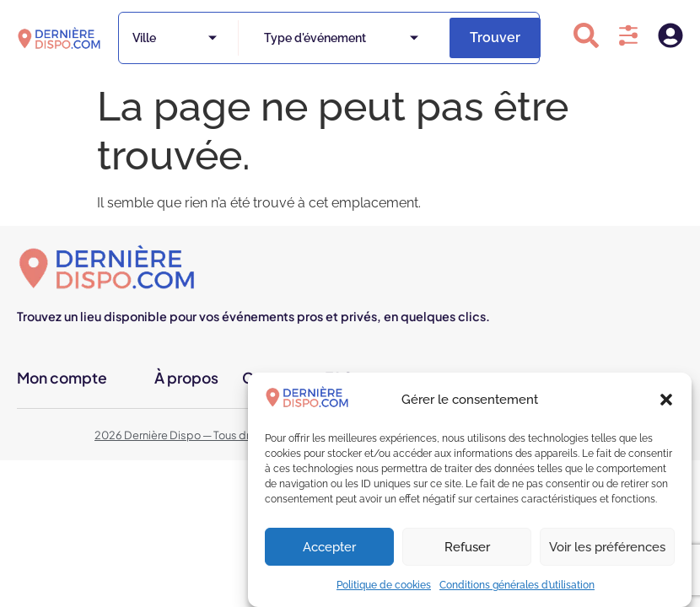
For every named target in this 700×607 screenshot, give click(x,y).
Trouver (495, 38)
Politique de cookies (384, 585)
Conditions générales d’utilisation (517, 585)
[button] (666, 400)
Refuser (467, 547)
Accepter (329, 547)
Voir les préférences (607, 547)
